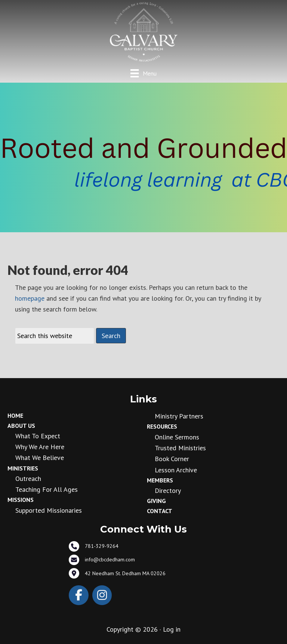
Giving (156, 501)
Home (15, 415)
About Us (21, 426)
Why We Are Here (40, 447)
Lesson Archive (176, 470)
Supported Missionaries (49, 510)
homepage (30, 298)
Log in (172, 629)
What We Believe (40, 458)
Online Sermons (177, 437)
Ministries (23, 468)
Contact (160, 511)
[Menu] (143, 73)
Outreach (28, 479)
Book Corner (172, 459)
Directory (168, 490)
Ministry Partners (179, 416)
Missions (21, 500)
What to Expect (38, 436)
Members (160, 480)
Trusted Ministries (180, 448)
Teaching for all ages (47, 489)
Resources (162, 426)
